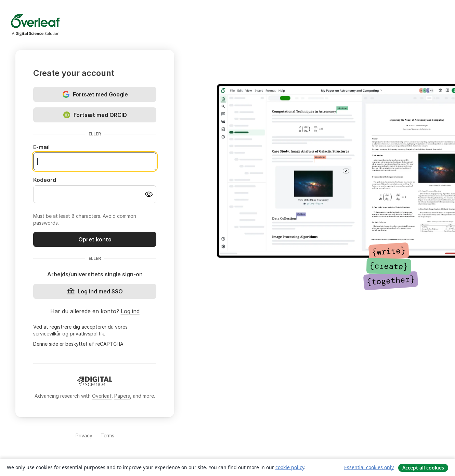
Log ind (130, 311)
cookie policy (290, 467)
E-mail (41, 147)
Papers (122, 396)
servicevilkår (47, 334)
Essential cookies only (369, 467)
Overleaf (102, 396)
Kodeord (45, 180)
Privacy (84, 435)
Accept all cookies (423, 468)
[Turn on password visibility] (149, 194)
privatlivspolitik (87, 334)
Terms (107, 435)
